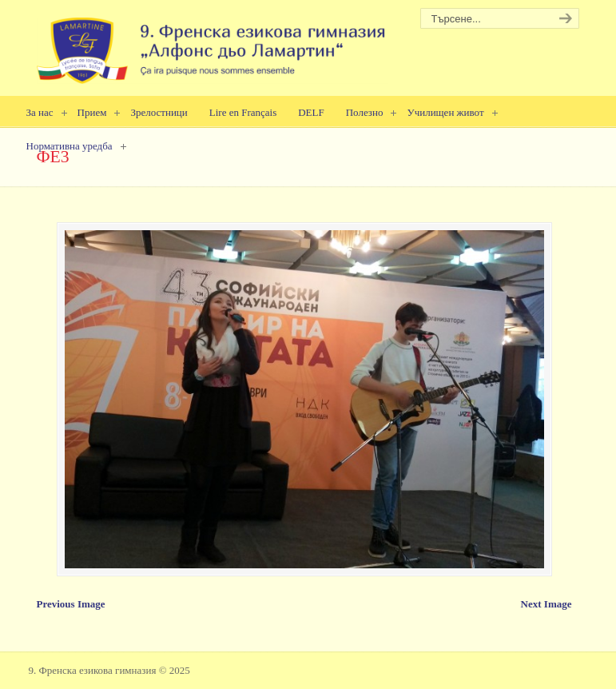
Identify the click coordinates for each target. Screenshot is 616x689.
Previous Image (71, 604)
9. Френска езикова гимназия (213, 44)
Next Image (546, 604)
